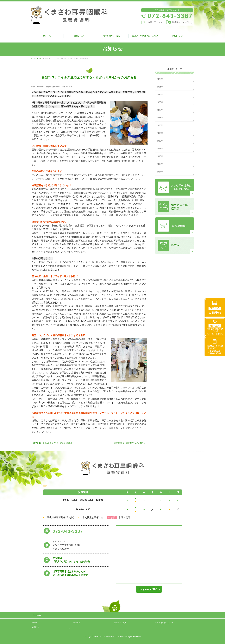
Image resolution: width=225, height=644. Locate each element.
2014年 (160, 172)
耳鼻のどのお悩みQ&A (164, 623)
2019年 (160, 133)
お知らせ (36, 627)
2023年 (160, 102)
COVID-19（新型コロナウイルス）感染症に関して (52, 443)
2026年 (160, 79)
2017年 (160, 149)
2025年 (160, 87)
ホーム (35, 623)
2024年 (160, 94)
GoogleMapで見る (148, 589)
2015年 (160, 164)
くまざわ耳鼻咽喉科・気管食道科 (111, 637)
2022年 (160, 110)
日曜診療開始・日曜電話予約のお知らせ (131, 443)
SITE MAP (37, 615)
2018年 (160, 141)
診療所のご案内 (120, 623)
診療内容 (77, 623)
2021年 (160, 118)
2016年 (160, 156)
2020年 (160, 125)
